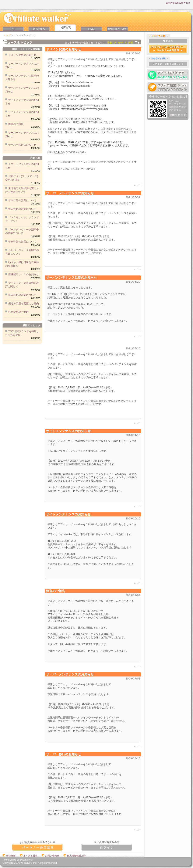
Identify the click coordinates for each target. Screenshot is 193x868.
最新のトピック (31, 325)
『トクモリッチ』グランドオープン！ (22, 219)
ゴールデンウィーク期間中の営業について (22, 231)
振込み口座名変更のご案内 (24, 304)
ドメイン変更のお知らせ (22, 55)
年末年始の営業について (22, 200)
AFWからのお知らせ (82, 43)
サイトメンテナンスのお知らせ (22, 102)
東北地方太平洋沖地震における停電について (22, 190)
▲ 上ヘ (137, 185)
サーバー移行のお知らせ (22, 145)
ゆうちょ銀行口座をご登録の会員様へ (22, 264)
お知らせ (35, 158)
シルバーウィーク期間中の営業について (22, 252)
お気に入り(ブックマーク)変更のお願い (22, 178)
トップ (7, 35)
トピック (100, 43)
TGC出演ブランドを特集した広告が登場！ (22, 333)
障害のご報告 (16, 124)
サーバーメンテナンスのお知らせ (22, 65)
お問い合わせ (50, 856)
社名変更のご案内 (18, 312)
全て (67, 43)
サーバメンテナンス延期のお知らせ (22, 77)
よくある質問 (29, 856)
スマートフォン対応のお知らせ (22, 166)
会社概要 (9, 856)
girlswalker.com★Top (178, 3)
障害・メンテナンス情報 (26, 49)
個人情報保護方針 (75, 856)
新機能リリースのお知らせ (24, 274)
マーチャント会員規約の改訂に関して (22, 285)
